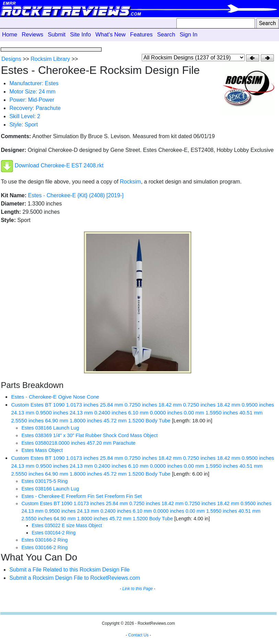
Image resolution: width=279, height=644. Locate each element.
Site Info (80, 35)
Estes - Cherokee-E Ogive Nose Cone (55, 397)
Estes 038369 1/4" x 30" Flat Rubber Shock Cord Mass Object (89, 435)
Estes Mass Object (42, 450)
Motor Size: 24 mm (32, 92)
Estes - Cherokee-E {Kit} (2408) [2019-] (76, 195)
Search (166, 35)
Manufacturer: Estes (34, 83)
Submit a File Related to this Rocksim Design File (69, 570)
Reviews (32, 35)
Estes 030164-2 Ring (54, 533)
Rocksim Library (50, 59)
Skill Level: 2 (25, 116)
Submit (57, 35)
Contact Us (138, 635)
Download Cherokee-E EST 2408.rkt (59, 166)
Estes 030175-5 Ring (44, 481)
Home (10, 35)
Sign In (188, 35)
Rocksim (130, 182)
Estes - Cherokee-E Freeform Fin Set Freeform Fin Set (82, 496)
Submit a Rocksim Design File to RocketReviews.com (75, 578)
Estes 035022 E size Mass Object (67, 526)
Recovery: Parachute (35, 108)
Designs (11, 59)
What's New (111, 35)
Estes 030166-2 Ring (44, 540)
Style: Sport (24, 125)
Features (141, 35)
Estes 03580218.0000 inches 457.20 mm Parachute (78, 443)
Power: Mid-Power (32, 100)
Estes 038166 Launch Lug (50, 428)
